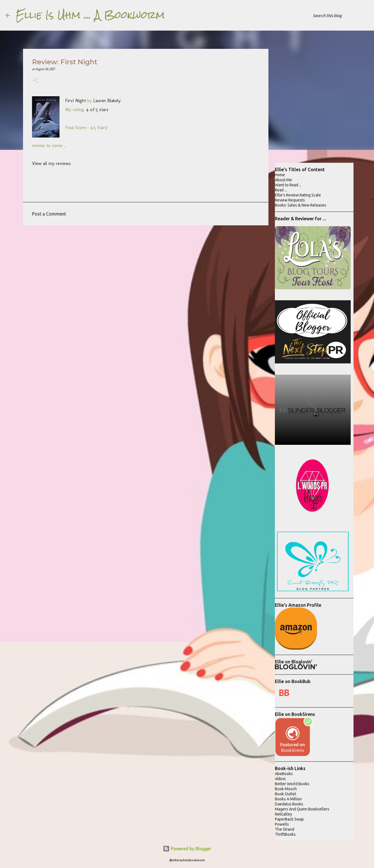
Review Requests (290, 200)
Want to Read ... (288, 185)
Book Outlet (286, 794)
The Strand (285, 829)
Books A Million (288, 799)
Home (280, 175)
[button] (35, 81)
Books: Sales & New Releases (301, 205)
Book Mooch (286, 789)
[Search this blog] (340, 15)
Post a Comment (49, 214)
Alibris (280, 779)
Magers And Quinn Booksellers (302, 809)
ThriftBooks (285, 834)
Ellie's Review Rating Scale (298, 195)
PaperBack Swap (289, 819)
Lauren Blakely (107, 101)
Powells (282, 824)
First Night (76, 101)
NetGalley (283, 814)
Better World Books (292, 784)
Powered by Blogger (187, 849)
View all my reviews (51, 163)
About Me (283, 180)
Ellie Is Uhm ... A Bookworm (90, 15)
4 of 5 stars (97, 110)
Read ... (281, 190)
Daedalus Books (289, 804)
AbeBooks (284, 774)
